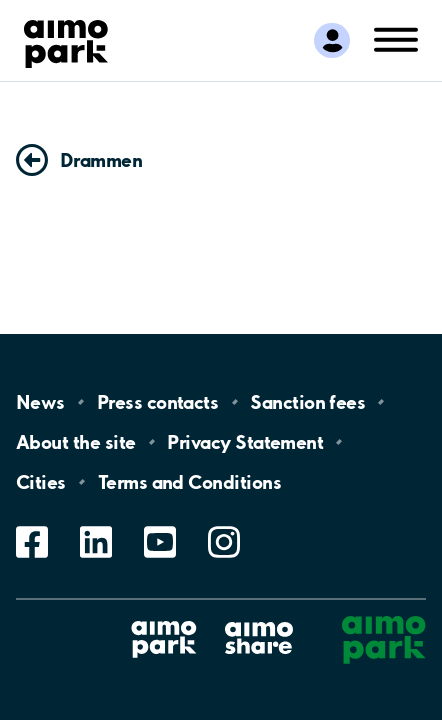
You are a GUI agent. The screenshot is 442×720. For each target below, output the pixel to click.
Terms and (189, 482)
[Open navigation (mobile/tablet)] (396, 38)
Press (157, 402)
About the (75, 442)
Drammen (101, 160)
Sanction (307, 402)
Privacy (245, 442)
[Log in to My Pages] (331, 40)
